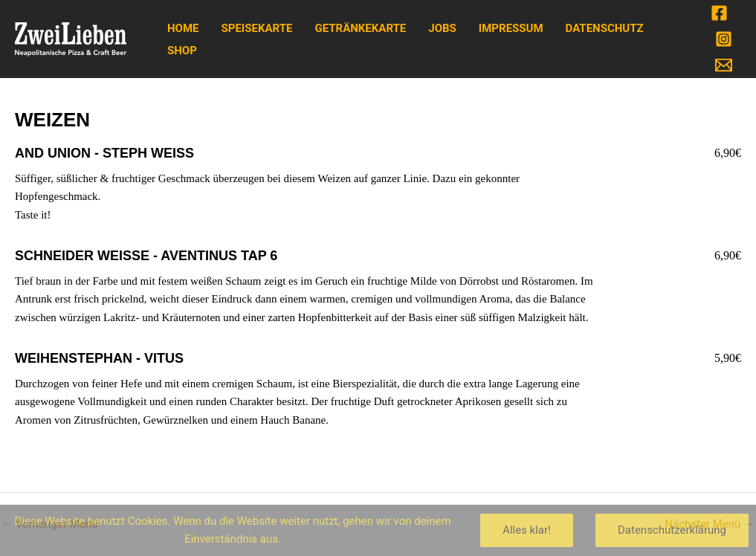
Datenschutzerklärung (672, 530)
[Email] (724, 65)
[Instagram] (724, 39)
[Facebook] (719, 13)
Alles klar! (527, 530)
